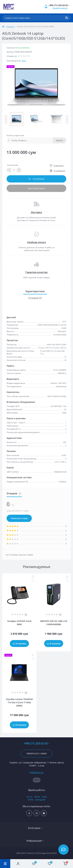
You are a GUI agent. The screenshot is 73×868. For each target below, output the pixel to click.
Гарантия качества (36, 272)
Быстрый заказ (36, 188)
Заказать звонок (60, 8)
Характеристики (35, 291)
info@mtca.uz (36, 772)
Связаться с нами (37, 754)
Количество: (13, 165)
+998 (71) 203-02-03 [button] (36, 743)
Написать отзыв (19, 518)
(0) (16, 56)
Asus (24, 61)
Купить (60, 140)
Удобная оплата (36, 242)
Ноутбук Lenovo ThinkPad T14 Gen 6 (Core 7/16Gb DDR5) (19, 702)
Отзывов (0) (35, 298)
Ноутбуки (10, 27)
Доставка (36, 212)
